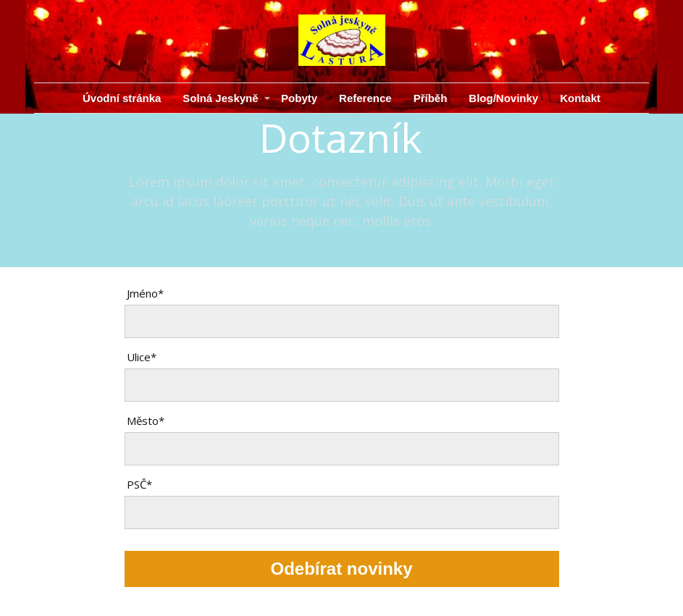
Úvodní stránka (122, 98)
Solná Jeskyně (220, 98)
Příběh (431, 98)
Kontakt (580, 98)
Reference (365, 98)
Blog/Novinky (503, 98)
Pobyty (299, 98)
